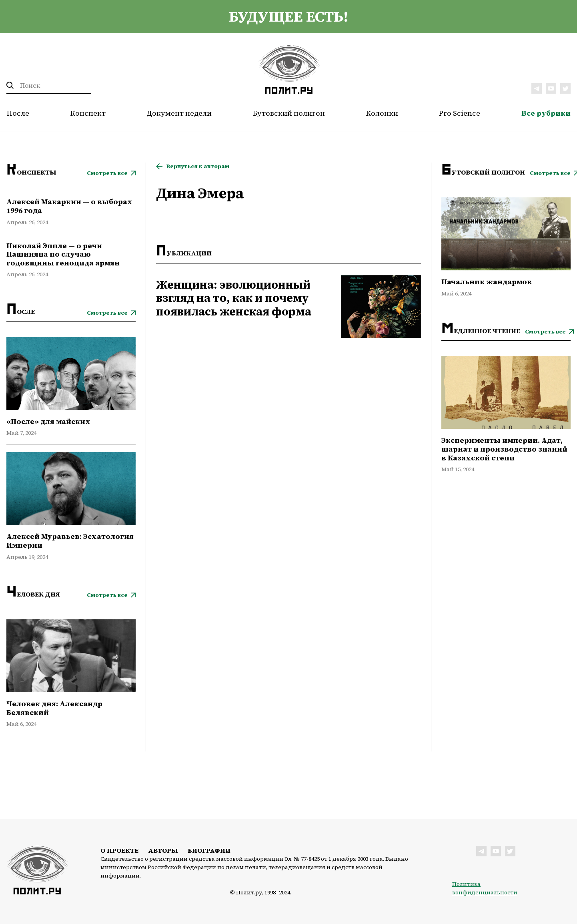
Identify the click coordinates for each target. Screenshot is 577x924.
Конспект (88, 113)
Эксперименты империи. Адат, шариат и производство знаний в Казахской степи (504, 449)
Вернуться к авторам (198, 166)
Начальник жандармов (487, 282)
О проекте (119, 850)
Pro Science (460, 113)
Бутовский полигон (289, 113)
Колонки (382, 113)
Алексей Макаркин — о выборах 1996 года (69, 206)
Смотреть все (107, 173)
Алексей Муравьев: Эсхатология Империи (70, 541)
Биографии (209, 850)
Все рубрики (546, 113)
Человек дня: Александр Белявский (54, 708)
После (18, 113)
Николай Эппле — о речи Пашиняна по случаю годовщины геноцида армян (63, 254)
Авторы (163, 850)
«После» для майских (48, 422)
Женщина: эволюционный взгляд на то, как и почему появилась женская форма (234, 298)
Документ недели (179, 113)
